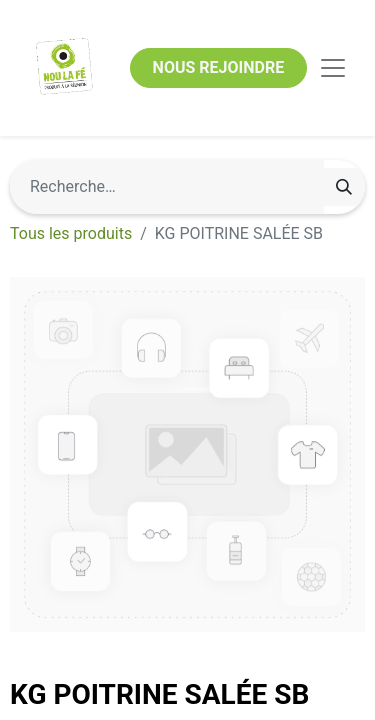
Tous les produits (71, 233)
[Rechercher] (344, 187)
